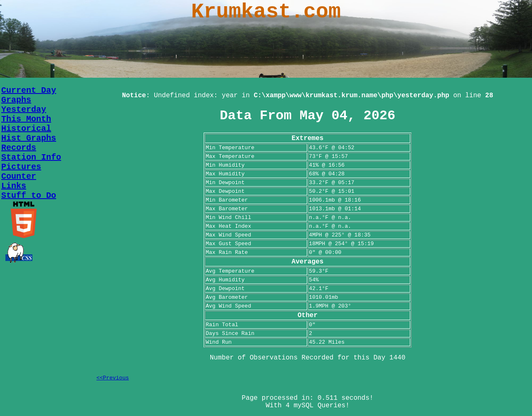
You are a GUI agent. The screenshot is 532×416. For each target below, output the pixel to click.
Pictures (21, 167)
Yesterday (24, 110)
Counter (19, 176)
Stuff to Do (29, 196)
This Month (26, 119)
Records (19, 148)
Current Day (29, 90)
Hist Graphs (29, 138)
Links (14, 186)
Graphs (16, 100)
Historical (26, 129)
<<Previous (113, 378)
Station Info (31, 157)
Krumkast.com (266, 12)
